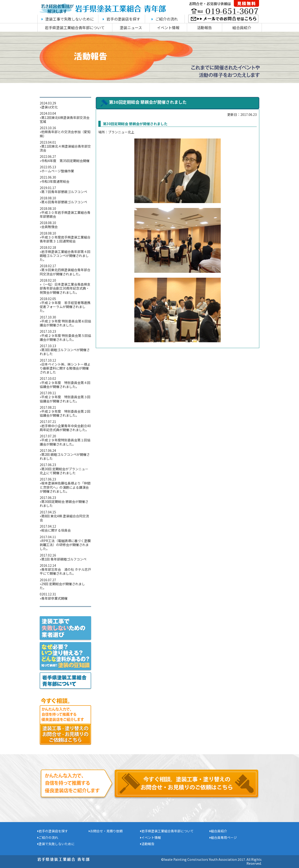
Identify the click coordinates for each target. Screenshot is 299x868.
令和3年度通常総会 (55, 181)
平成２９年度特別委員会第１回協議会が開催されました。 (65, 442)
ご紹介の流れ (165, 19)
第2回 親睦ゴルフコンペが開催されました (65, 456)
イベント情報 (168, 28)
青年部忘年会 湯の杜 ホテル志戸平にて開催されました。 (65, 571)
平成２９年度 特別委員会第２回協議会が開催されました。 (65, 413)
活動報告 (204, 28)
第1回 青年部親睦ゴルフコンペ (64, 559)
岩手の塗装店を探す (121, 19)
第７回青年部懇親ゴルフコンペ (64, 192)
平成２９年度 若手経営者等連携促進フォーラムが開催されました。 (65, 307)
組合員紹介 (242, 28)
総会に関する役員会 (56, 530)
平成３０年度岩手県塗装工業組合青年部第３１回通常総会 (65, 239)
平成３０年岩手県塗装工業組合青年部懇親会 (65, 214)
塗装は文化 (50, 107)
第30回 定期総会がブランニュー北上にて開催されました (64, 471)
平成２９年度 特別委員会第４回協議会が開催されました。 (65, 385)
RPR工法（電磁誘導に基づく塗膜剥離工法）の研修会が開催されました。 (65, 545)
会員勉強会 (51, 227)
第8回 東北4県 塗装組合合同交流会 (64, 518)
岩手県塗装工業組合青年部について (75, 28)
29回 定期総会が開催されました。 (62, 586)
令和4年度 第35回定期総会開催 (65, 161)
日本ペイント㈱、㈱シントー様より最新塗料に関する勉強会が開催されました (65, 368)
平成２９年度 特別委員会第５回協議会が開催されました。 (65, 337)
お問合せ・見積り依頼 (106, 831)
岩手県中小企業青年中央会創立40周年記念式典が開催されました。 (65, 428)
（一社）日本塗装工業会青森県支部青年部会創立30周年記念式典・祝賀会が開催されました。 (65, 288)
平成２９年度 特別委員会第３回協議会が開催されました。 (65, 399)
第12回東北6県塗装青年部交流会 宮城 (66, 119)
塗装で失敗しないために (56, 844)
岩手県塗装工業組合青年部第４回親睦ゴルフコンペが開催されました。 (65, 256)
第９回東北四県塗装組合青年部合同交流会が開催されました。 (65, 272)
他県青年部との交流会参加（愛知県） (65, 134)
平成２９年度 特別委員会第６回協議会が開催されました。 (65, 323)
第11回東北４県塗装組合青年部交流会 (65, 148)
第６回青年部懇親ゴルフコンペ (64, 202)
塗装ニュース (131, 28)
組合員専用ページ (223, 837)
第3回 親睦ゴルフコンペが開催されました (65, 352)
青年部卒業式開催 (54, 598)
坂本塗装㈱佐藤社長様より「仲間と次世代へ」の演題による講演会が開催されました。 (65, 487)
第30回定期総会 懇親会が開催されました (64, 503)
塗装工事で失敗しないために (68, 19)
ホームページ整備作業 (58, 171)
